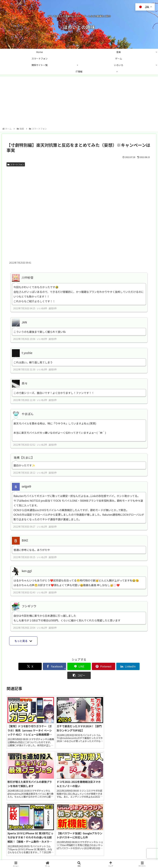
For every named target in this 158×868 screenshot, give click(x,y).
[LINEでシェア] (67, 666)
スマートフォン (16, 164)
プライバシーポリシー (88, 858)
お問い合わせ (66, 858)
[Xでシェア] (18, 666)
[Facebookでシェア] (43, 666)
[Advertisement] (79, 102)
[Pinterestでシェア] (91, 666)
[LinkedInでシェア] (115, 666)
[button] (140, 666)
